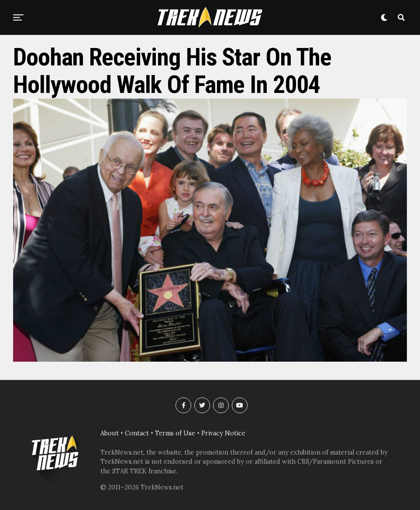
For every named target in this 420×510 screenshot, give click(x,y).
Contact (137, 433)
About (110, 433)
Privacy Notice (223, 433)
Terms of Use (175, 433)
